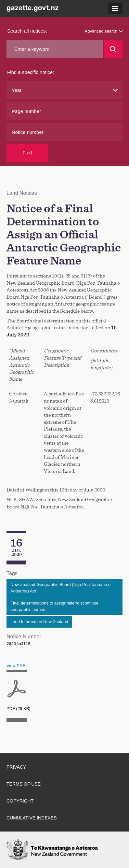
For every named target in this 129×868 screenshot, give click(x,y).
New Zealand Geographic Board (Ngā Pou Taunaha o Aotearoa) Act (60, 588)
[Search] (113, 49)
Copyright (20, 801)
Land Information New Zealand (39, 622)
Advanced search (104, 31)
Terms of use (24, 784)
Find (27, 153)
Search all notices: (27, 31)
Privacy (16, 767)
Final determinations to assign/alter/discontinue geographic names (54, 606)
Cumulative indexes (32, 818)
